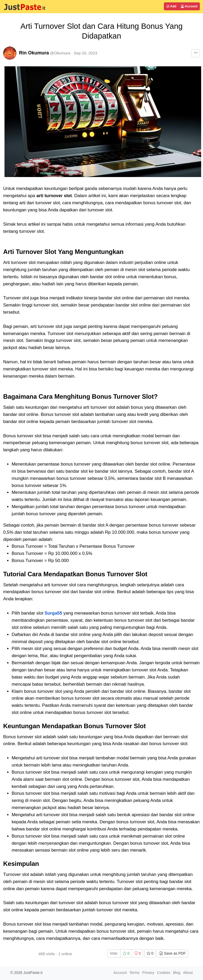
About (188, 973)
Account (189, 6)
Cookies (164, 973)
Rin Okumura (34, 53)
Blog (177, 973)
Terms (135, 973)
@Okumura (60, 53)
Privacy (148, 973)
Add (171, 6)
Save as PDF (172, 953)
